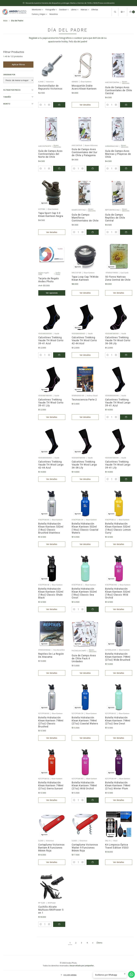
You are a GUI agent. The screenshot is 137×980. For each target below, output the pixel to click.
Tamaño (18, 97)
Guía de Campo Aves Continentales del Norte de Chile (50, 154)
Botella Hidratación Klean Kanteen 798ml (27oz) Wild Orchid (84, 786)
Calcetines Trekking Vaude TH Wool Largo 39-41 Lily (118, 465)
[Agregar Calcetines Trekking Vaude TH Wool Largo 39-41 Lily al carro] (126, 479)
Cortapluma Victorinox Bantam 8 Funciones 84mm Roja (51, 848)
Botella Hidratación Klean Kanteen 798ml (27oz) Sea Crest (118, 721)
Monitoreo (38, 10)
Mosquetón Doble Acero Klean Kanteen (84, 87)
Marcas (85, 10)
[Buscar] (115, 12)
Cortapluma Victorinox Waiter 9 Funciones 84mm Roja (85, 848)
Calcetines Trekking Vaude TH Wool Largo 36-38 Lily (84, 465)
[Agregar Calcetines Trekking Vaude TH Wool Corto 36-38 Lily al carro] (126, 355)
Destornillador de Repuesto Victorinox (50, 87)
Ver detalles (85, 105)
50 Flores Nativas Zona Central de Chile (118, 278)
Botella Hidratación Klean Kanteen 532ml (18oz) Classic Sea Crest (84, 593)
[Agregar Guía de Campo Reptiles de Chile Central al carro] (126, 232)
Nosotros (54, 14)
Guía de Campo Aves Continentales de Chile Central (119, 90)
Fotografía (51, 10)
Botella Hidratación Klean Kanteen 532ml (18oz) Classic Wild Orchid (118, 593)
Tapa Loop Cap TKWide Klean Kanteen (85, 278)
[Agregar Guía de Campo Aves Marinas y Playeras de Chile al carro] (126, 169)
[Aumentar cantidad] (49, 105)
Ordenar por (9, 75)
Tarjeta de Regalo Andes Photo (49, 280)
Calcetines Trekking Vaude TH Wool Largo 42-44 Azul (51, 465)
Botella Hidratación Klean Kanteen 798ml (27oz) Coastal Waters (85, 721)
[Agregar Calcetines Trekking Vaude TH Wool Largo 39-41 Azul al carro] (126, 417)
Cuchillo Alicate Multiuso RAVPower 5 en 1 (51, 910)
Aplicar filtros (18, 64)
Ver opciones (52, 293)
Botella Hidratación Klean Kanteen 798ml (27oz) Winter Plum (118, 786)
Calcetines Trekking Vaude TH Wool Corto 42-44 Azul (84, 340)
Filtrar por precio (18, 90)
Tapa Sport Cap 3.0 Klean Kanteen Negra (51, 215)
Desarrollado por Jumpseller (82, 966)
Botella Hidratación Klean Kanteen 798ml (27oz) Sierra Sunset (51, 786)
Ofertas (95, 10)
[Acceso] (123, 12)
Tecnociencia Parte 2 (84, 400)
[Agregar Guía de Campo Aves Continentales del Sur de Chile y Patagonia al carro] (93, 169)
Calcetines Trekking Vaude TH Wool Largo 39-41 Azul (118, 403)
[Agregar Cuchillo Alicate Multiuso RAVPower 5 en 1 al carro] (59, 924)
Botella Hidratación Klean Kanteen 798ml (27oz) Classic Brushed (51, 722)
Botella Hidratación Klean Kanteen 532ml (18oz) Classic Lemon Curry (118, 528)
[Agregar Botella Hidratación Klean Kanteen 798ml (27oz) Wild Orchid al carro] (93, 800)
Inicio (5, 21)
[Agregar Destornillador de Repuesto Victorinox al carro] (59, 105)
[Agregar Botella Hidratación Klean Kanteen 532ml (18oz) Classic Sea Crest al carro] (93, 609)
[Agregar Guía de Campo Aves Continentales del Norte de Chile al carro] (59, 169)
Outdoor (64, 10)
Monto (18, 104)
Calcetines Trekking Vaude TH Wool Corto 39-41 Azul (51, 340)
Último (99, 943)
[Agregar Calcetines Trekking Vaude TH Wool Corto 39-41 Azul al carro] (59, 355)
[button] (68, 975)
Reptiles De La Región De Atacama (51, 655)
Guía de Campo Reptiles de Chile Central (115, 218)
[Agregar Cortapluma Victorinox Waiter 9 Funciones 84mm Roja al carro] (93, 862)
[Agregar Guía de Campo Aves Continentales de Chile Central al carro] (126, 105)
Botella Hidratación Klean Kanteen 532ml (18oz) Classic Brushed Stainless (51, 528)
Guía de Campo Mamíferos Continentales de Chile (85, 218)
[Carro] (132, 12)
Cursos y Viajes (40, 14)
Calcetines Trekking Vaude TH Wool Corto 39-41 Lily (51, 403)
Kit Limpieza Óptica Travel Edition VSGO (117, 846)
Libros (75, 10)
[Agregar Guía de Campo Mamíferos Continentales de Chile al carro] (93, 232)
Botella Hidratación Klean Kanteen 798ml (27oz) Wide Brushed (118, 657)
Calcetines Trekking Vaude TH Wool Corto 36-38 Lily (118, 340)
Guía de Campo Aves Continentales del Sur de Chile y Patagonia (85, 152)
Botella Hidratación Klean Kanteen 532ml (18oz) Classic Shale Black (51, 593)
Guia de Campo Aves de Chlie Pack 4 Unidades (84, 658)
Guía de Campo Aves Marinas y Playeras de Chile (118, 154)
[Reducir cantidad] (41, 105)
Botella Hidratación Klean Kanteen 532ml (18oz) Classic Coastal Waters (85, 528)
